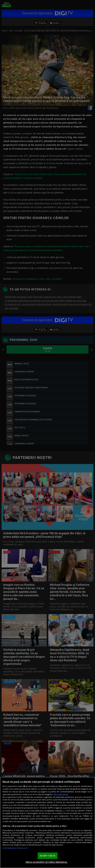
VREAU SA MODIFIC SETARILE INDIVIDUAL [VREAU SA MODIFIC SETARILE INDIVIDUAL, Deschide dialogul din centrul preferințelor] (46, 862)
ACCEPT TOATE (47, 856)
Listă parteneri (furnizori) (15, 848)
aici (64, 811)
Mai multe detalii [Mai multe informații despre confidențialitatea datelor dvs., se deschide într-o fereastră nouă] (61, 794)
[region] (47, 822)
